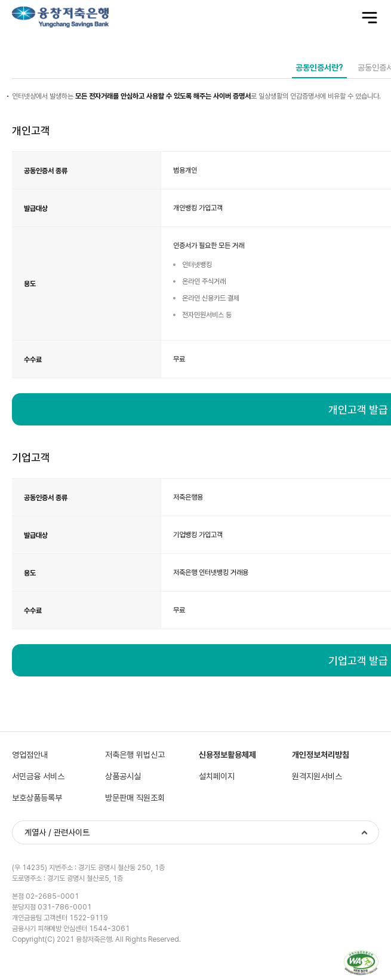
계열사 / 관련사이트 (57, 834)
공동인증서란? (319, 68)
